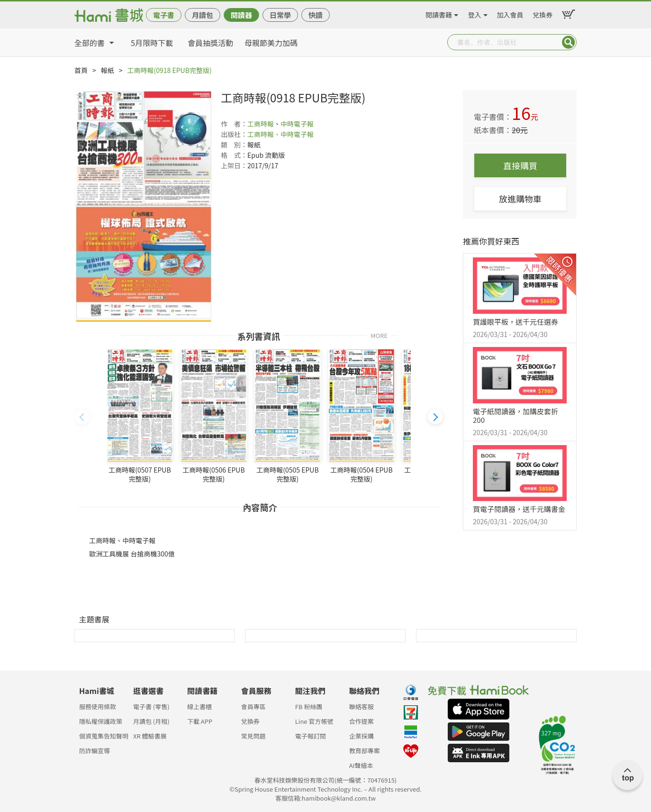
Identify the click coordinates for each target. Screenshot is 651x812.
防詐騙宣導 (95, 751)
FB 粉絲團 (309, 707)
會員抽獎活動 (210, 43)
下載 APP (200, 721)
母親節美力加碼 (271, 43)
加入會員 (510, 13)
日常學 (280, 15)
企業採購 (362, 736)
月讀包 (203, 15)
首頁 (81, 70)
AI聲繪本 (361, 765)
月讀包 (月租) (151, 721)
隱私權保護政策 (101, 721)
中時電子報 (297, 124)
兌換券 (542, 13)
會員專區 (253, 707)
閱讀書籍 (439, 13)
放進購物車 (520, 199)
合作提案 (362, 721)
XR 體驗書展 (150, 736)
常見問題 (253, 736)
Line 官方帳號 (314, 721)
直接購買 (520, 165)
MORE (379, 335)
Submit (569, 42)
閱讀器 (241, 15)
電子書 (164, 15)
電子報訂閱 (311, 736)
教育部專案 (365, 751)
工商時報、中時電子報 (280, 134)
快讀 (316, 15)
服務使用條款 (98, 707)
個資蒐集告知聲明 (104, 736)
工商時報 (261, 124)
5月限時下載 (152, 43)
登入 (475, 13)
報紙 (108, 70)
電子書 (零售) (151, 707)
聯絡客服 (362, 707)
